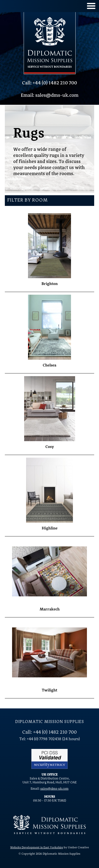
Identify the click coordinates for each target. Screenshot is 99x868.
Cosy (50, 447)
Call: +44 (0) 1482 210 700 (49, 83)
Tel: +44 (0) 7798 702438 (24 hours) (49, 739)
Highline (50, 528)
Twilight (49, 690)
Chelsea (49, 365)
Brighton (50, 284)
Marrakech (50, 609)
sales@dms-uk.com (54, 789)
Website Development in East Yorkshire (37, 848)
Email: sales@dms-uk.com (50, 96)
